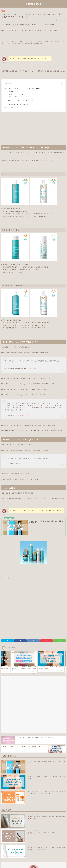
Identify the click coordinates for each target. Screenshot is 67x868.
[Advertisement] (33, 128)
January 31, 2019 (25, 415)
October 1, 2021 (31, 368)
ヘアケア (5, 578)
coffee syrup (34, 4)
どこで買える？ (13, 108)
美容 (3, 11)
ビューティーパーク (36, 499)
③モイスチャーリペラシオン (18, 97)
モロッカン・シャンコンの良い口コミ (20, 101)
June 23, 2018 (26, 464)
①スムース (13, 92)
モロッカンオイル (14, 578)
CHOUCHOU (24, 499)
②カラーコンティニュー (17, 94)
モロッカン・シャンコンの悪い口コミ (20, 104)
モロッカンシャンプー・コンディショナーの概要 (24, 89)
